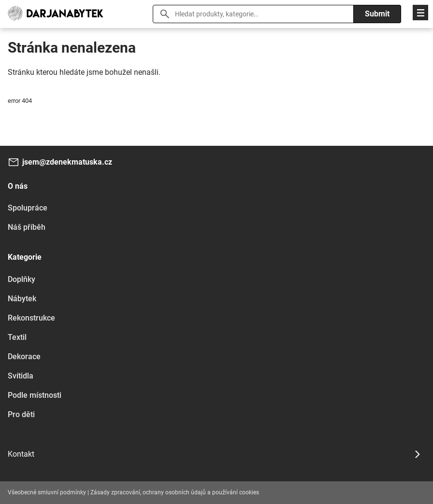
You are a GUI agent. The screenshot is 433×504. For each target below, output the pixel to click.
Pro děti (21, 414)
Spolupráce (28, 208)
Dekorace (24, 357)
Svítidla (21, 376)
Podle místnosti (35, 395)
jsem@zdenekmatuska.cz (67, 162)
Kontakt (21, 454)
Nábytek (22, 299)
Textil (17, 337)
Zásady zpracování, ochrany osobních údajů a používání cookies (175, 492)
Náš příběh (27, 227)
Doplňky (22, 279)
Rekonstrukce (31, 318)
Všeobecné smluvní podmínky (47, 492)
